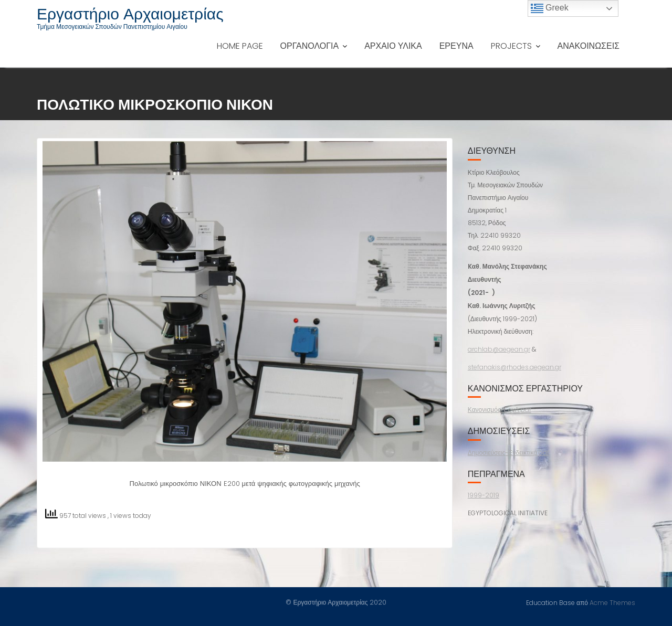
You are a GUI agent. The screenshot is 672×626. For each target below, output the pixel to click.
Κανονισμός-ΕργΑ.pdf (500, 410)
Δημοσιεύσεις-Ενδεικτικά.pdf (508, 453)
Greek (550, 8)
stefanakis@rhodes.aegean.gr (514, 367)
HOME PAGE (240, 46)
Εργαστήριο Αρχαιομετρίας (130, 14)
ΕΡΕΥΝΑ (456, 46)
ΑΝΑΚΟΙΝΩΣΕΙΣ (589, 46)
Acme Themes (612, 602)
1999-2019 (484, 495)
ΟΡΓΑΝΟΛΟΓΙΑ (310, 46)
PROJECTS (511, 46)
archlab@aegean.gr (499, 349)
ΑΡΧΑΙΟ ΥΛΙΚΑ (393, 46)
